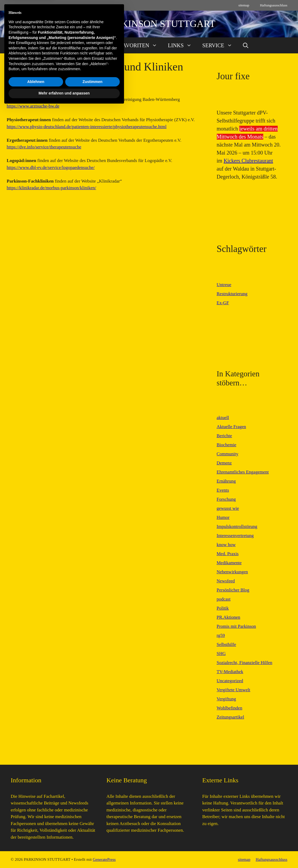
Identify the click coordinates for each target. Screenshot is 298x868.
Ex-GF (223, 303)
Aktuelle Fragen (231, 427)
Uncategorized (230, 681)
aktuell (223, 418)
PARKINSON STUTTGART (159, 24)
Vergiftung (226, 699)
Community (228, 454)
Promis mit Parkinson (236, 626)
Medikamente (229, 563)
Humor (223, 517)
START (58, 45)
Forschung (226, 499)
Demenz (224, 463)
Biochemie (227, 445)
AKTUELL (96, 45)
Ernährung (226, 481)
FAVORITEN (141, 45)
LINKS (182, 45)
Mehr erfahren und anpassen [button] (64, 853)
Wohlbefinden (230, 708)
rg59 (221, 635)
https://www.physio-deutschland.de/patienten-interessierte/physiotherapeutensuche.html (87, 127)
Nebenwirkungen (232, 572)
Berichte (225, 436)
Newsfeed (226, 581)
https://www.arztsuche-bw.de (33, 106)
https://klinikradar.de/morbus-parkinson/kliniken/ (51, 188)
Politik (223, 608)
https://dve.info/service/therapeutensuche (44, 147)
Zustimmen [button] (93, 842)
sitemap (244, 5)
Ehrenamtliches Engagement (243, 472)
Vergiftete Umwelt (234, 690)
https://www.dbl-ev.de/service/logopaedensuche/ (51, 167)
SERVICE (220, 45)
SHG (221, 654)
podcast (224, 599)
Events (223, 490)
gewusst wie (228, 508)
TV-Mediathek (230, 672)
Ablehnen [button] (36, 842)
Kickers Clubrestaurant (248, 161)
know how (226, 545)
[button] (246, 45)
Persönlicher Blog (233, 590)
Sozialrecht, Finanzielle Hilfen (245, 663)
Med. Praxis (228, 554)
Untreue (224, 285)
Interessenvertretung (235, 536)
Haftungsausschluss (274, 5)
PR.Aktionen (229, 617)
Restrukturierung (232, 294)
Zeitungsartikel (231, 717)
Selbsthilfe (227, 644)
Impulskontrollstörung (237, 526)
